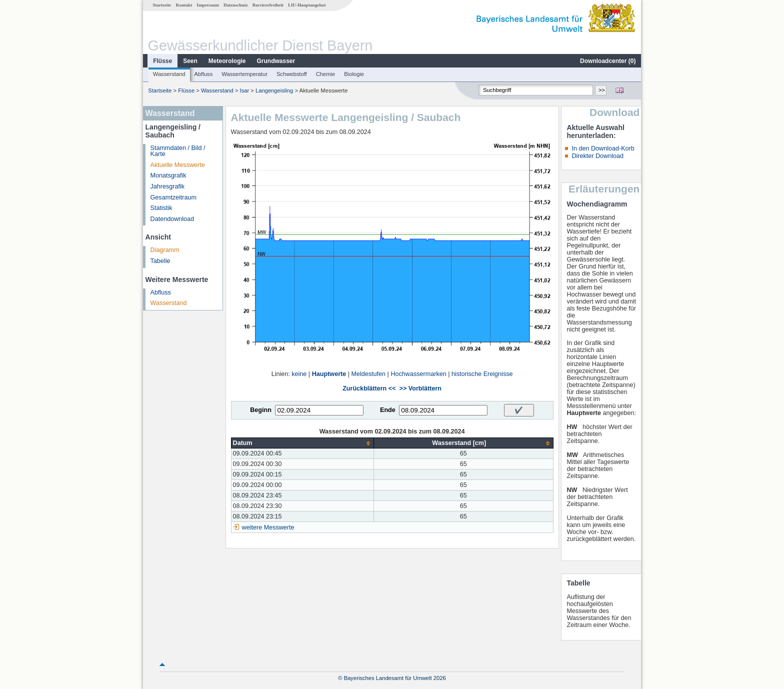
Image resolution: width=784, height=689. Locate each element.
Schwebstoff (292, 74)
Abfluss (204, 74)
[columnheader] (302, 443)
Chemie (326, 74)
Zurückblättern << (369, 388)
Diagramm (165, 250)
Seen (190, 61)
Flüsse (162, 61)
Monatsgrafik (168, 175)
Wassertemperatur (244, 74)
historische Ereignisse (482, 374)
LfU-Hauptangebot (307, 5)
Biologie (354, 74)
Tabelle (160, 261)
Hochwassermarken (418, 374)
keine (299, 374)
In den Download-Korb (603, 148)
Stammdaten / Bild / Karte (178, 151)
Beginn (261, 410)
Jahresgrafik (168, 186)
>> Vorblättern (420, 388)
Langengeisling (274, 90)
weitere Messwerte (268, 527)
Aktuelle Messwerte (178, 165)
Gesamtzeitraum (173, 197)
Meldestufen (369, 374)
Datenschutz (236, 5)
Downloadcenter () (608, 61)
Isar (245, 90)
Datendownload (172, 219)
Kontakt (184, 5)
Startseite (162, 5)
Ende (388, 410)
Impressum (208, 5)
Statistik (161, 208)
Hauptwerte (329, 374)
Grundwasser (276, 61)
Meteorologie (227, 61)
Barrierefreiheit (268, 5)
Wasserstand (169, 74)
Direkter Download (597, 156)
